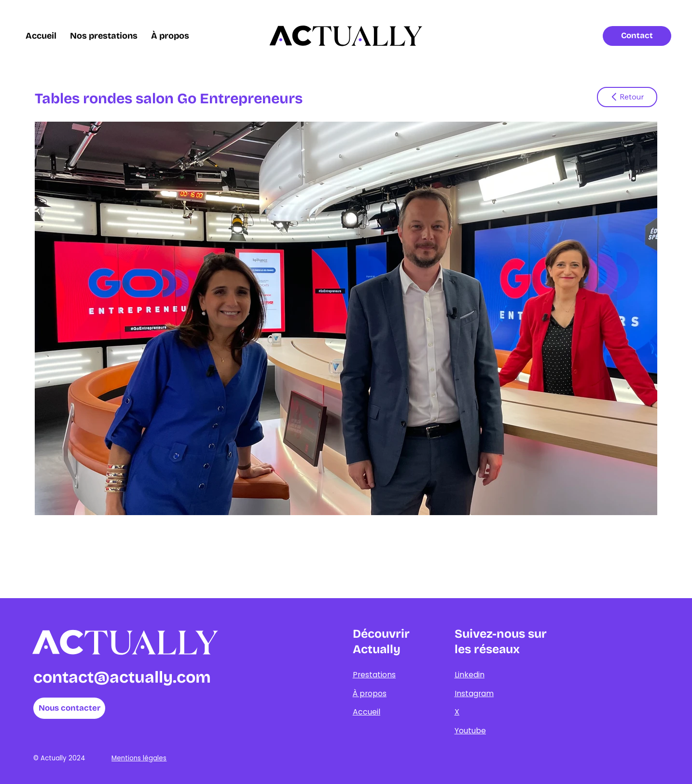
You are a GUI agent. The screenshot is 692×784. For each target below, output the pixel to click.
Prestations (374, 675)
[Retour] (627, 97)
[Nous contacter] (69, 708)
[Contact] (637, 36)
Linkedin (470, 675)
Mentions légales (139, 758)
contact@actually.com (122, 677)
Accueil (367, 712)
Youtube (470, 731)
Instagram (474, 693)
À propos (370, 693)
